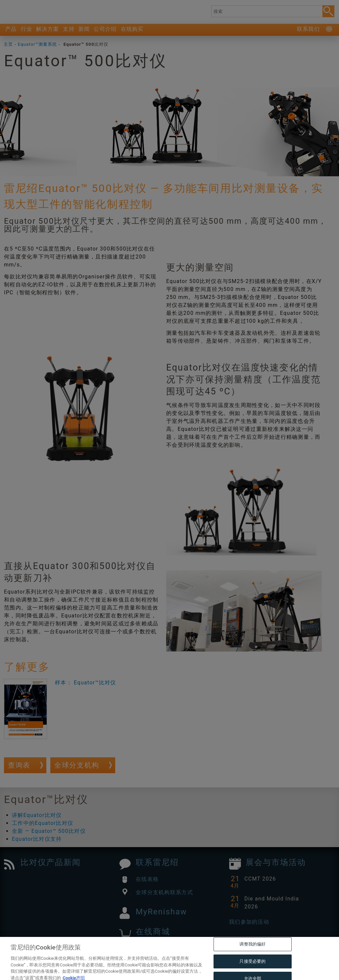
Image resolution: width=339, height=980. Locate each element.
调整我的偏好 (252, 955)
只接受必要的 (252, 972)
